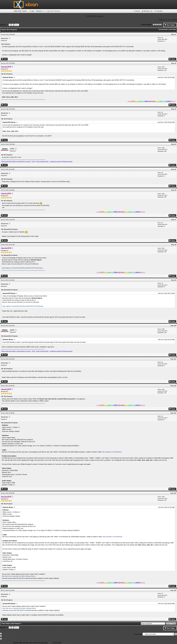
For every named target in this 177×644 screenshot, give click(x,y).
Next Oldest (6, 624)
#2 (175, 63)
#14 (175, 493)
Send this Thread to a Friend (11, 636)
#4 (175, 144)
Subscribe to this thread (9, 639)
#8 (175, 245)
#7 (175, 220)
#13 (175, 413)
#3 (175, 109)
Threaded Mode (163, 29)
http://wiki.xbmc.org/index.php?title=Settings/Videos (19, 576)
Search (138, 11)
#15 (175, 590)
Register (39, 11)
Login (32, 11)
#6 (175, 190)
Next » (16, 25)
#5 (175, 169)
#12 (175, 386)
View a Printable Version (10, 634)
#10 (175, 326)
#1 (175, 34)
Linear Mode (172, 29)
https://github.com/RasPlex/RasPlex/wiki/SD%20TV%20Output (22, 268)
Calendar (159, 11)
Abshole (4, 38)
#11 (175, 359)
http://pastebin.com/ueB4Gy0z (112, 452)
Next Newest (16, 624)
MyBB (50, 643)
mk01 (12, 149)
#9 (175, 280)
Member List (148, 11)
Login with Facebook (53, 11)
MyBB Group (66, 643)
